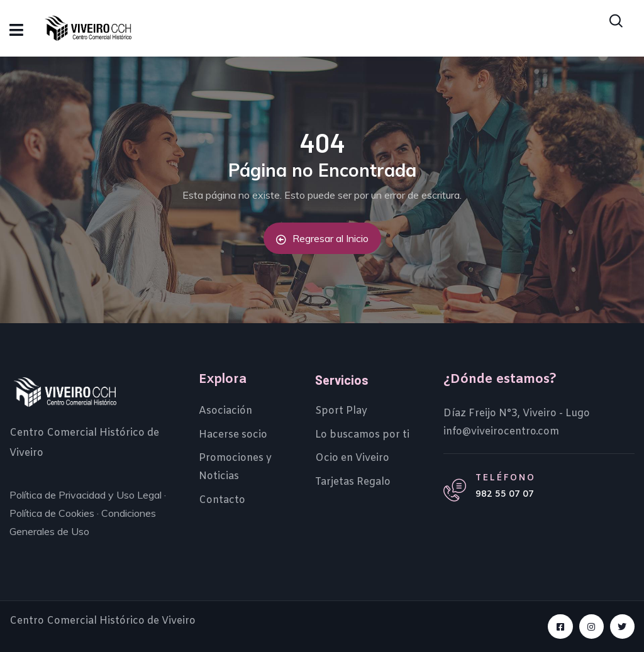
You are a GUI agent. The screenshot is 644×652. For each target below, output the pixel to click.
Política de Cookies (52, 513)
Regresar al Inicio (322, 238)
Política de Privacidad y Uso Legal (86, 495)
